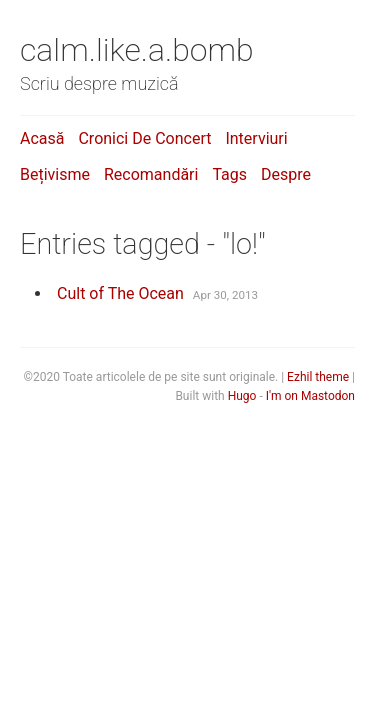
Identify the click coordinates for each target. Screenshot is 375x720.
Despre (286, 174)
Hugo (242, 396)
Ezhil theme (318, 377)
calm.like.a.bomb (137, 50)
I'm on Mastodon (310, 396)
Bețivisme (55, 174)
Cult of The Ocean (120, 293)
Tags (229, 174)
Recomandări (151, 174)
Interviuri (256, 138)
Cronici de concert (144, 138)
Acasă (42, 138)
